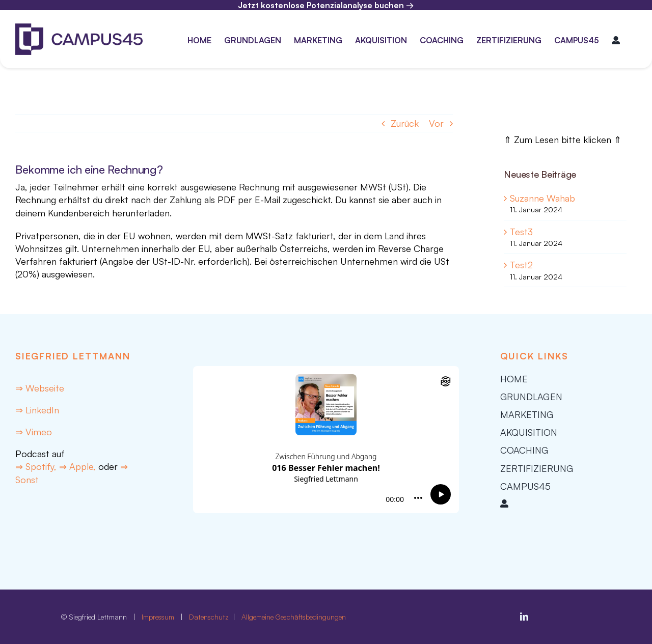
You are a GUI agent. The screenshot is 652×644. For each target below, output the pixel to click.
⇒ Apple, (77, 466)
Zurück (405, 123)
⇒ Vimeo (34, 432)
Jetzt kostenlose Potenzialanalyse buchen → (326, 5)
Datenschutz (210, 617)
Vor (436, 123)
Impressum (158, 617)
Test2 (521, 265)
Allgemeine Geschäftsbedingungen (294, 617)
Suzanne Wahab (542, 198)
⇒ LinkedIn (37, 410)
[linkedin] (524, 617)
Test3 (521, 232)
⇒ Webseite (40, 388)
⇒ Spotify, (37, 466)
